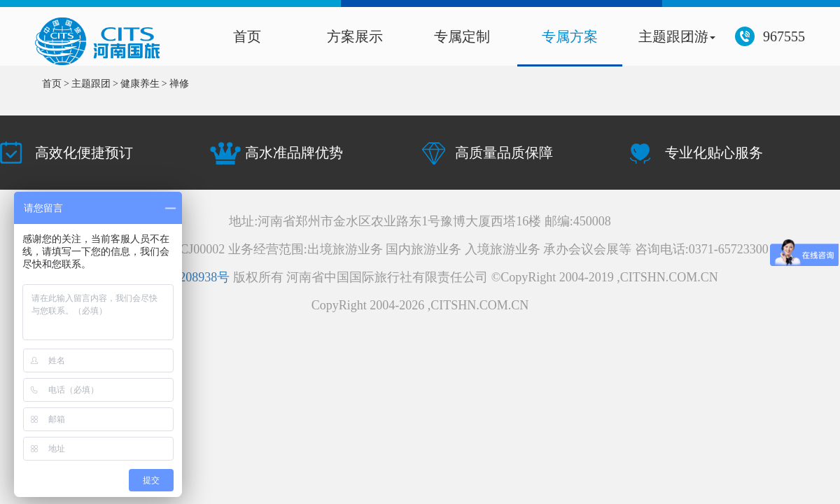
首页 (247, 36)
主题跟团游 (677, 36)
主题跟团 (91, 84)
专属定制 (462, 36)
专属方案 (570, 36)
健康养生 (140, 84)
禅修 (179, 84)
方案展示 (355, 36)
